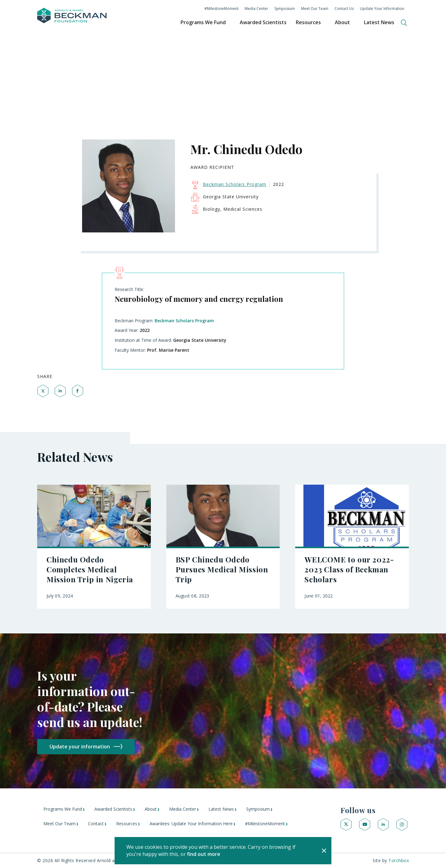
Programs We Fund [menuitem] (203, 22)
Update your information (80, 747)
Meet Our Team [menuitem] (315, 9)
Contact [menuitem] (96, 824)
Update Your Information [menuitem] (382, 9)
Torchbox (399, 860)
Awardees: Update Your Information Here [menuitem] (191, 824)
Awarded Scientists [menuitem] (263, 22)
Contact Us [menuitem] (344, 9)
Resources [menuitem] (308, 22)
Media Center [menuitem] (256, 9)
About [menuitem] (342, 22)
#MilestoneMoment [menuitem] (221, 9)
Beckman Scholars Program (184, 321)
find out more (204, 854)
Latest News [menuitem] (379, 22)
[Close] (324, 851)
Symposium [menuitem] (285, 9)
